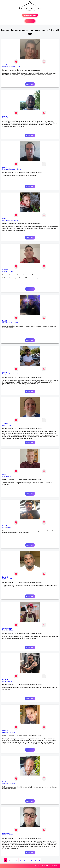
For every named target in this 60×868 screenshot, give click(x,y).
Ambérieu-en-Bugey (8, 67)
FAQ (35, 866)
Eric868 (5, 526)
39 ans (19, 169)
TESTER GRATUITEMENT (30, 15)
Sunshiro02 (6, 833)
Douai (4, 528)
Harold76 (5, 679)
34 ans (11, 630)
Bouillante (5, 118)
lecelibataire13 (7, 628)
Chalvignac (6, 784)
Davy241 (5, 577)
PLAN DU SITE (46, 866)
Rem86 (5, 167)
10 (39, 860)
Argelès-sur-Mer (7, 323)
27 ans (19, 374)
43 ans (13, 732)
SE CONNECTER (30, 21)
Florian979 (6, 372)
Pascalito (5, 731)
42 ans (18, 67)
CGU (39, 866)
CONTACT (55, 866)
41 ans (12, 118)
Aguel (4, 475)
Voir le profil (30, 84)
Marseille (5, 630)
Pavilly (4, 681)
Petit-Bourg (6, 732)
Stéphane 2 (6, 116)
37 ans (10, 579)
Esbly (4, 425)
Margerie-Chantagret (9, 169)
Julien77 (5, 423)
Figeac (4, 579)
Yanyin (4, 782)
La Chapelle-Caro (8, 220)
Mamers (5, 272)
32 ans (11, 272)
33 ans (16, 323)
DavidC (4, 219)
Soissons (5, 835)
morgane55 (6, 270)
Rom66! (5, 321)
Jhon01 (5, 65)
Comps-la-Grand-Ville (9, 374)
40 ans (16, 220)
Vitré (4, 476)
